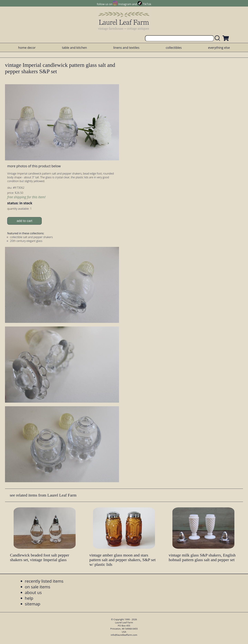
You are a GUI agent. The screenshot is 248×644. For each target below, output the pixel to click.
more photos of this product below (34, 166)
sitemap (33, 604)
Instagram (125, 4)
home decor (27, 48)
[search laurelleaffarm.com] (218, 38)
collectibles (174, 48)
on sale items (38, 587)
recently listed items (44, 581)
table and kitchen (74, 48)
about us (33, 592)
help (29, 598)
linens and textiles (126, 48)
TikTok (147, 4)
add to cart (25, 221)
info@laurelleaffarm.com (124, 635)
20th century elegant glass (26, 241)
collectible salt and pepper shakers (31, 237)
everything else (219, 48)
